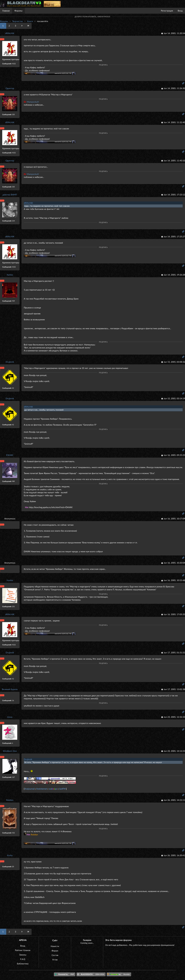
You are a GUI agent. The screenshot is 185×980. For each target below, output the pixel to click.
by (119, 974)
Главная (6, 11)
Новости (55, 946)
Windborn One (10, 751)
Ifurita (10, 855)
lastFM (62, 789)
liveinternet (42, 789)
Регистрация (167, 11)
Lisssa (10, 717)
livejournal (30, 789)
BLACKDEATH (92, 974)
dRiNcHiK (10, 33)
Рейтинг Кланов (23, 950)
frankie (10, 580)
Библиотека (23, 964)
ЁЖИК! (10, 455)
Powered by (65, 974)
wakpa (53, 789)
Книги (30, 21)
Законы (23, 955)
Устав (55, 960)
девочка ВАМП (10, 195)
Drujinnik (10, 362)
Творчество (18, 21)
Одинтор (10, 88)
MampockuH (31, 102)
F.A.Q (23, 959)
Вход (180, 11)
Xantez (10, 275)
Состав (55, 955)
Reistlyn (10, 800)
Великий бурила (10, 689)
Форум (55, 951)
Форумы (18, 11)
